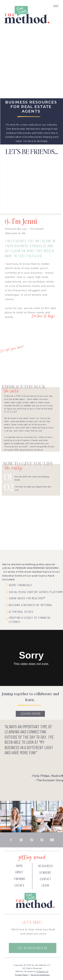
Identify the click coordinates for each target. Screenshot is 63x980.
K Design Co (42, 972)
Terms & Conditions (40, 975)
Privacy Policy (21, 975)
